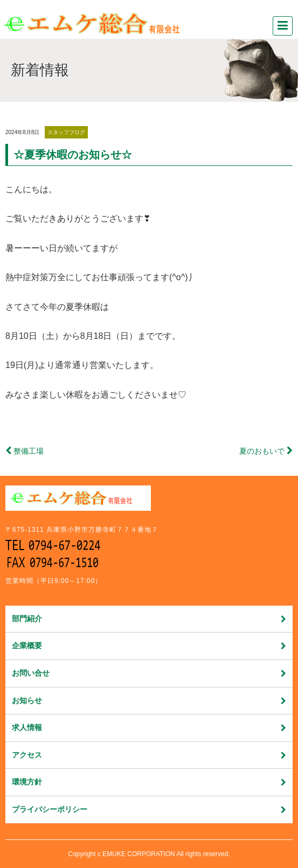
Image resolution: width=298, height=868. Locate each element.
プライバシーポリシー (149, 809)
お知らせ (149, 700)
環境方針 (149, 782)
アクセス (149, 755)
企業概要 (149, 645)
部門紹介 (149, 619)
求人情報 (149, 727)
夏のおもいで (262, 451)
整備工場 (29, 451)
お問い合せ (149, 673)
